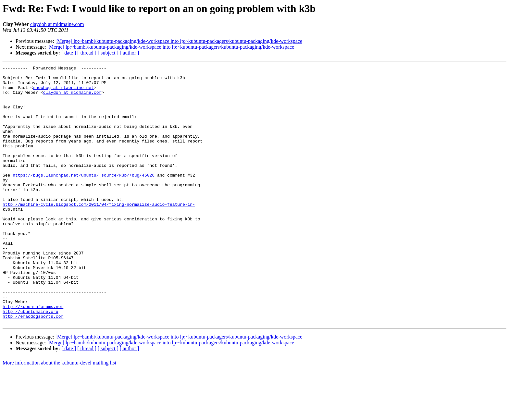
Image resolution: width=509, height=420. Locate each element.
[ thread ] (87, 53)
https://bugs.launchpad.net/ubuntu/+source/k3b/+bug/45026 (84, 197)
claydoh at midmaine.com (57, 24)
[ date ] (69, 53)
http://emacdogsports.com (33, 367)
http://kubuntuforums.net (33, 355)
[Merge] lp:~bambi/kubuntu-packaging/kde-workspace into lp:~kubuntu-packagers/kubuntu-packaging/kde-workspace (179, 41)
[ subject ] (108, 53)
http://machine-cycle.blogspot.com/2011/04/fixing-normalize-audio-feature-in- (99, 232)
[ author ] (130, 53)
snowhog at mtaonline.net (63, 92)
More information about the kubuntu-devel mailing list (59, 414)
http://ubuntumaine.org (31, 361)
